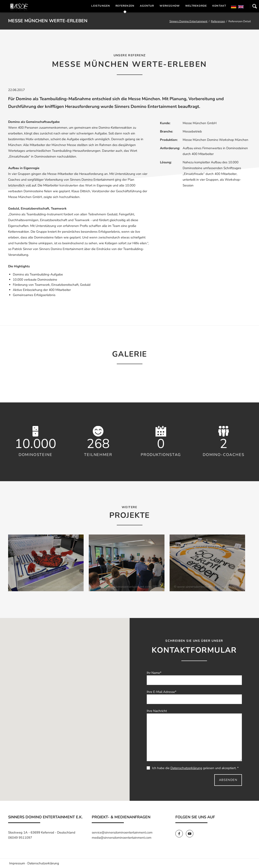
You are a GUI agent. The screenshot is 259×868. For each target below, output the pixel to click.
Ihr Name (154, 673)
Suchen (255, 6)
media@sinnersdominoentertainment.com (122, 838)
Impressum (17, 863)
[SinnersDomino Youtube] (191, 834)
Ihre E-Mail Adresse (162, 692)
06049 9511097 (20, 838)
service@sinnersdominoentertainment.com (122, 832)
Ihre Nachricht (157, 711)
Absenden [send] (228, 780)
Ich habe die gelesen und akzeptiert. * (193, 768)
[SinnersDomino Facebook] (181, 834)
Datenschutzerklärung (186, 768)
